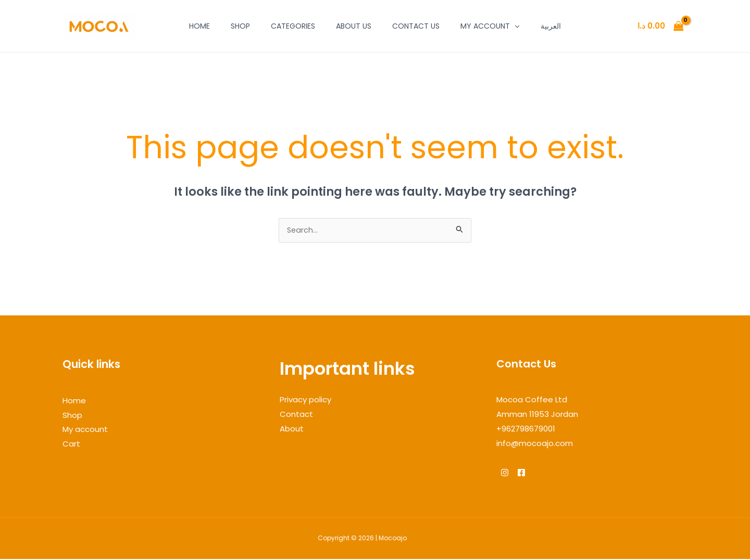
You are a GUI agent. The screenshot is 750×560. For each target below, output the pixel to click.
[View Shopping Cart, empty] (660, 26)
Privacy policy (305, 400)
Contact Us (416, 26)
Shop (240, 26)
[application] (515, 26)
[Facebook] (528, 474)
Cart (71, 445)
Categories (293, 26)
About (292, 430)
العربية (551, 26)
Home (199, 26)
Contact (296, 415)
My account (490, 26)
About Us (354, 26)
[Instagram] (505, 474)
